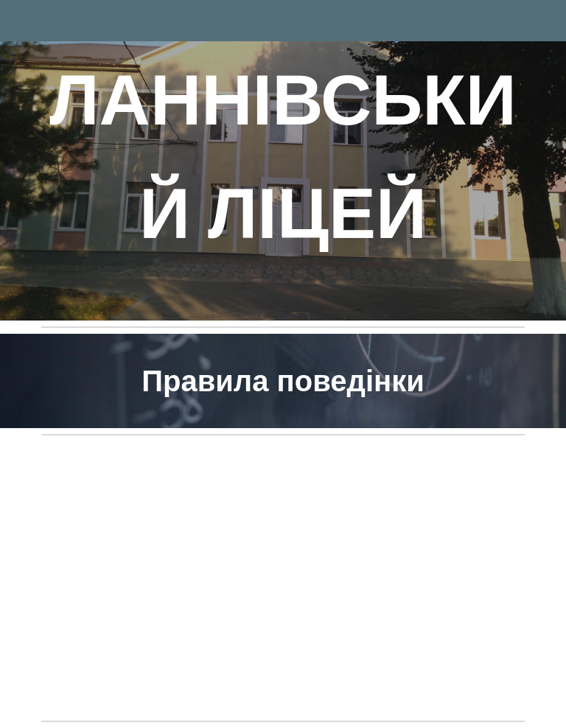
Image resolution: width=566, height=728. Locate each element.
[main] (283, 160)
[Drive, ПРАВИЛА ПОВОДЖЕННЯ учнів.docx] (283, 578)
